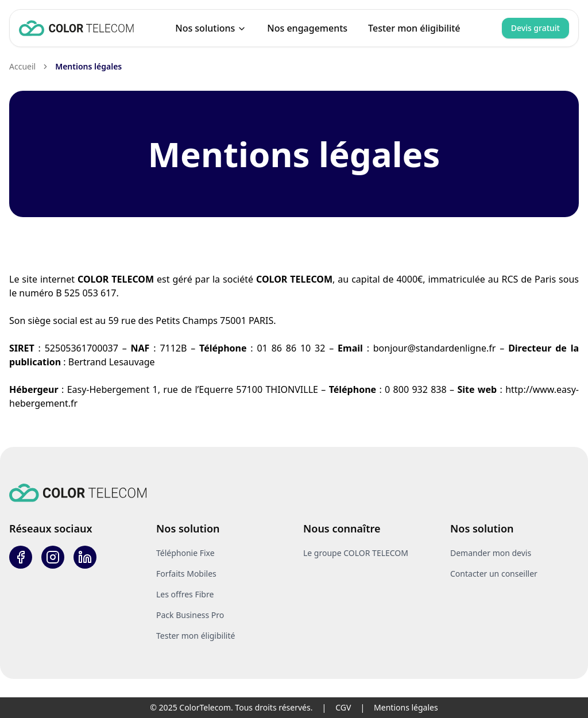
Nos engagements (307, 28)
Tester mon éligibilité (414, 28)
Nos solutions (211, 28)
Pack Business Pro (190, 615)
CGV (343, 707)
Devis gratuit (535, 28)
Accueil (22, 66)
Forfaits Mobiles (186, 574)
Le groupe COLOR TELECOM (356, 553)
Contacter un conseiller (494, 574)
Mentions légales (88, 66)
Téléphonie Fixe (185, 553)
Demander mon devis (491, 553)
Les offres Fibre (185, 594)
